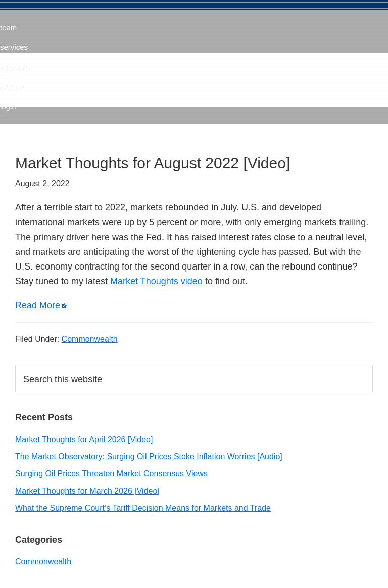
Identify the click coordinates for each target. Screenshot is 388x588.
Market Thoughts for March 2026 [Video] (87, 491)
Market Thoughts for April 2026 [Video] (84, 439)
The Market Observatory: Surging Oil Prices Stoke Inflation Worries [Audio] (149, 457)
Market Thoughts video (156, 281)
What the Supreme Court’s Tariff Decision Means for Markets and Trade (143, 508)
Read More (38, 305)
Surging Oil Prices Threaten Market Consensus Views (111, 474)
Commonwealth (90, 339)
